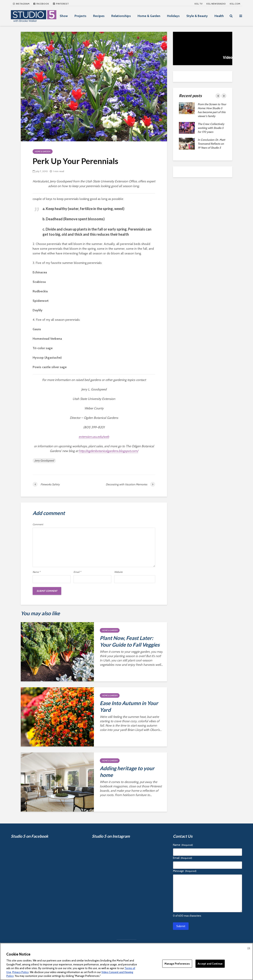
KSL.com (235, 4)
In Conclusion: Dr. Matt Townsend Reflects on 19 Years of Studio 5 (211, 144)
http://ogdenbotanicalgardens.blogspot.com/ (109, 451)
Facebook (41, 4)
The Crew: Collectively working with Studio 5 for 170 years (211, 128)
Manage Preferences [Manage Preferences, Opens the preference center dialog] (177, 963)
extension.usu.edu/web (94, 437)
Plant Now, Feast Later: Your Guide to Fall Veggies (130, 641)
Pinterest (61, 4)
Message (185, 871)
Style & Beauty (197, 16)
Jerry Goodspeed (44, 460)
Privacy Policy (20, 972)
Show (64, 16)
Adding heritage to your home (127, 772)
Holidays (173, 16)
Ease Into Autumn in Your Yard (129, 706)
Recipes (99, 16)
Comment (38, 524)
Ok (249, 948)
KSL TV (198, 4)
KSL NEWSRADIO (216, 4)
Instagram (21, 4)
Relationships (121, 16)
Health (219, 16)
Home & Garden (149, 16)
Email (77, 572)
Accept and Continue (210, 963)
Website (118, 572)
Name (36, 572)
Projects (80, 16)
